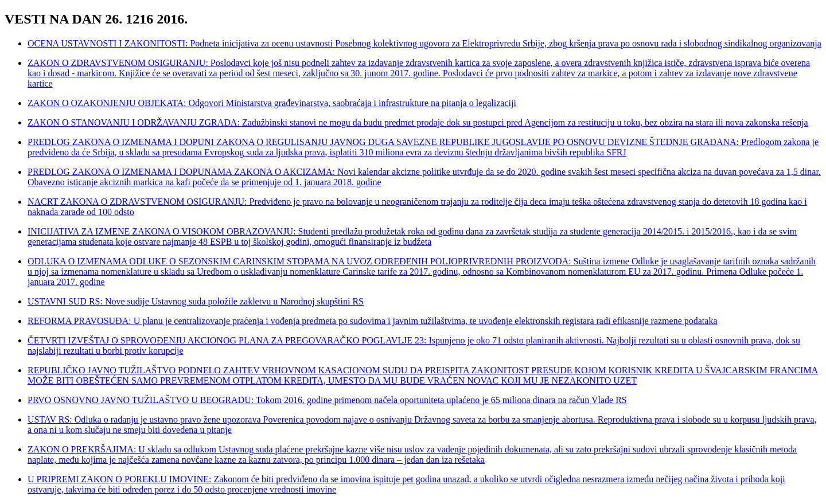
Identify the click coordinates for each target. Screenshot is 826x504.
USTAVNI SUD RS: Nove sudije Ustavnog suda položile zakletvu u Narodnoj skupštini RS (196, 301)
